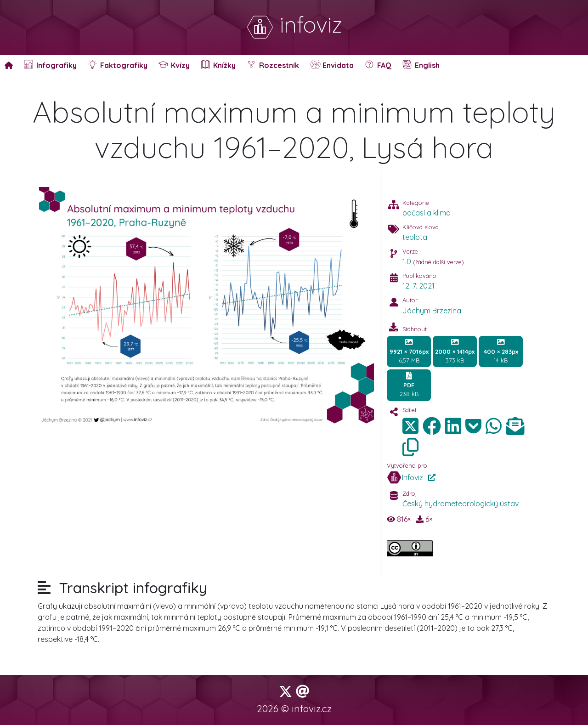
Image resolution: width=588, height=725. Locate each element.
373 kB (455, 351)
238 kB (409, 385)
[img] (432, 426)
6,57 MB (409, 351)
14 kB (501, 351)
